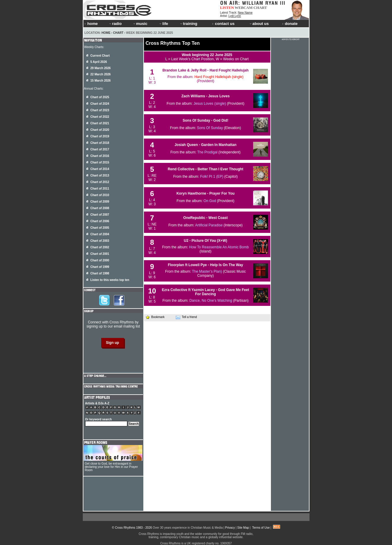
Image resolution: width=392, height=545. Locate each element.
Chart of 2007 (100, 215)
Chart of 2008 (100, 208)
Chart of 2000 (100, 260)
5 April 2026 (99, 62)
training (188, 24)
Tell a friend (186, 317)
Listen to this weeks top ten (110, 280)
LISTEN (227, 8)
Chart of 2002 (100, 247)
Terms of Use (261, 528)
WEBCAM (244, 8)
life (163, 24)
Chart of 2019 (100, 136)
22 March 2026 (101, 74)
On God (210, 201)
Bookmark (155, 317)
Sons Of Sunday (210, 128)
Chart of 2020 (100, 130)
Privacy (230, 528)
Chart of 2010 (100, 195)
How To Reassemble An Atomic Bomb (219, 247)
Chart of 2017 (100, 149)
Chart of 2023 (100, 110)
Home (106, 33)
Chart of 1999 (100, 267)
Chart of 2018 (100, 143)
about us (259, 24)
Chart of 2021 (100, 123)
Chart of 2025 (100, 97)
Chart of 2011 (100, 189)
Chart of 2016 (100, 156)
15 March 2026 (101, 81)
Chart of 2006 (100, 221)
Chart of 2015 (100, 162)
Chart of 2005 (100, 228)
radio (115, 24)
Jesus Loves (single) (210, 104)
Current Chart (100, 56)
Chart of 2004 (100, 234)
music (140, 24)
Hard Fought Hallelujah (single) (219, 77)
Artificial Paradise (209, 225)
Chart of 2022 (100, 117)
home (91, 24)
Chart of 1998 (100, 273)
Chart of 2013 (100, 175)
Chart (118, 33)
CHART (260, 8)
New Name (245, 13)
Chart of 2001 (100, 254)
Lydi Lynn (235, 16)
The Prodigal (207, 152)
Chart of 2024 (100, 104)
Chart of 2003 (100, 241)
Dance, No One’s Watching (211, 301)
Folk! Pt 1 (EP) (212, 177)
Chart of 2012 (100, 182)
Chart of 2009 (100, 202)
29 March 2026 (101, 68)
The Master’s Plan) (207, 271)
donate (290, 24)
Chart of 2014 (100, 169)
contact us (223, 24)
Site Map (243, 528)
